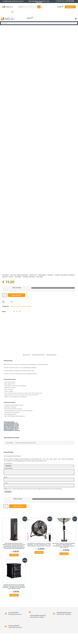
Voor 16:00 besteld (13, 613)
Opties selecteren (16, 295)
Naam (6, 477)
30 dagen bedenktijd (14, 626)
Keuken (29, 306)
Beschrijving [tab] (26, 355)
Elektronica (14, 306)
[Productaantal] (4, 295)
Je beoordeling (8, 468)
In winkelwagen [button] (14, 555)
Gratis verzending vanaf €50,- (38, 615)
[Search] (39, 7)
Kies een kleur (17, 288)
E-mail (6, 483)
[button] (12, 12)
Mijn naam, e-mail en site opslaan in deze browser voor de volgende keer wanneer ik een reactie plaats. (34, 489)
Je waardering (8, 464)
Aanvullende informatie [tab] (38, 355)
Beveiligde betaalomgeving (64, 613)
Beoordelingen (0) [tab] (51, 355)
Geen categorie (22, 306)
